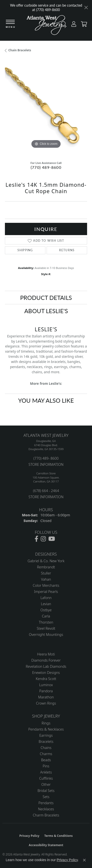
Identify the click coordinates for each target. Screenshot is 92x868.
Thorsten (46, 622)
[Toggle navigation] (10, 24)
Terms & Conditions (58, 836)
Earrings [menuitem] (46, 735)
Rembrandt (46, 567)
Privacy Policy (29, 836)
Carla (46, 616)
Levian (46, 604)
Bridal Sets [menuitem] (46, 791)
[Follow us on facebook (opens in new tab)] (36, 539)
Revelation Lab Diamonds (46, 666)
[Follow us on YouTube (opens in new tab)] (52, 539)
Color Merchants (46, 585)
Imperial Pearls (46, 592)
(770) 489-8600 (46, 167)
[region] (46, 109)
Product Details (46, 297)
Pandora (46, 691)
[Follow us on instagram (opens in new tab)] (43, 539)
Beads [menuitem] (46, 760)
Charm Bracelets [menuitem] (46, 815)
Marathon (46, 697)
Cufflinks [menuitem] (46, 778)
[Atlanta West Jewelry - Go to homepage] (46, 26)
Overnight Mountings (46, 634)
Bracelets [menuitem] (46, 741)
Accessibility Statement (46, 845)
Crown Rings (46, 703)
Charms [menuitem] (46, 754)
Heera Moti (46, 654)
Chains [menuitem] (46, 748)
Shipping (25, 250)
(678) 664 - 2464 (46, 491)
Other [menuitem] (46, 784)
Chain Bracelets (20, 50)
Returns (67, 250)
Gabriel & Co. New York (46, 561)
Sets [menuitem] (46, 797)
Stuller (46, 573)
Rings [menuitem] (46, 723)
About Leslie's (46, 311)
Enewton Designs (46, 673)
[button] (72, 25)
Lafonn (46, 598)
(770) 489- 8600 (46, 458)
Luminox (46, 685)
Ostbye (46, 610)
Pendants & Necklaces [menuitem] (46, 729)
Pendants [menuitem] (46, 803)
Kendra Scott (46, 679)
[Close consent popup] (84, 860)
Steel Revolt (46, 628)
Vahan (46, 579)
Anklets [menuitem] (46, 772)
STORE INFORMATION (46, 464)
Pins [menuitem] (46, 766)
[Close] (86, 7)
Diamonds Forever (46, 660)
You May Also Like (46, 400)
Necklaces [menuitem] (46, 809)
